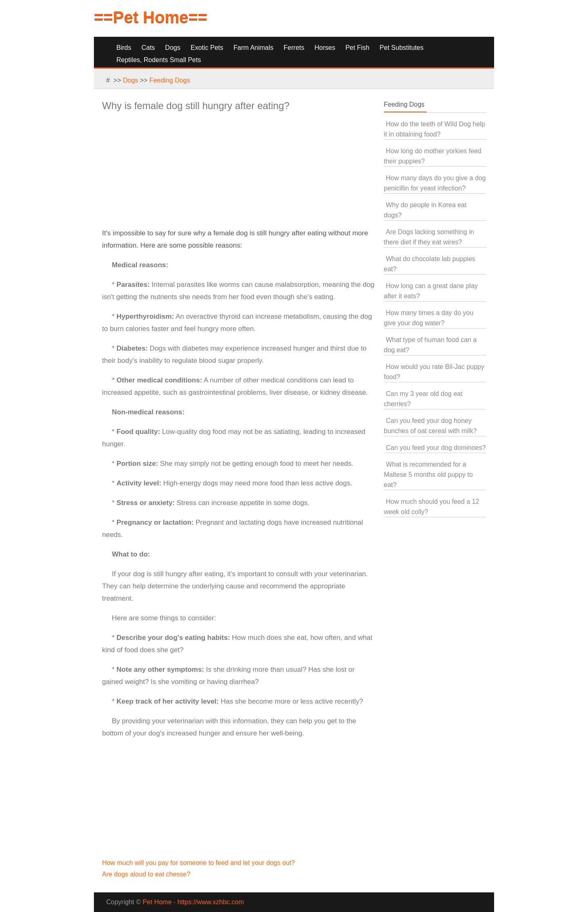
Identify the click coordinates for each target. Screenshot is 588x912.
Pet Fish (357, 48)
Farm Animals (254, 48)
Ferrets (294, 48)
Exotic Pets (207, 48)
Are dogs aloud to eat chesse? (146, 874)
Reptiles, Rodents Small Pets (159, 60)
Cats (148, 48)
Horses (325, 48)
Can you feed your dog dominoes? (436, 448)
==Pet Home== (151, 17)
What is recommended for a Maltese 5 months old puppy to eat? (428, 475)
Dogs (173, 48)
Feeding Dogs (170, 80)
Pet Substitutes (402, 48)
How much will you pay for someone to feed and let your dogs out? (198, 863)
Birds (124, 48)
